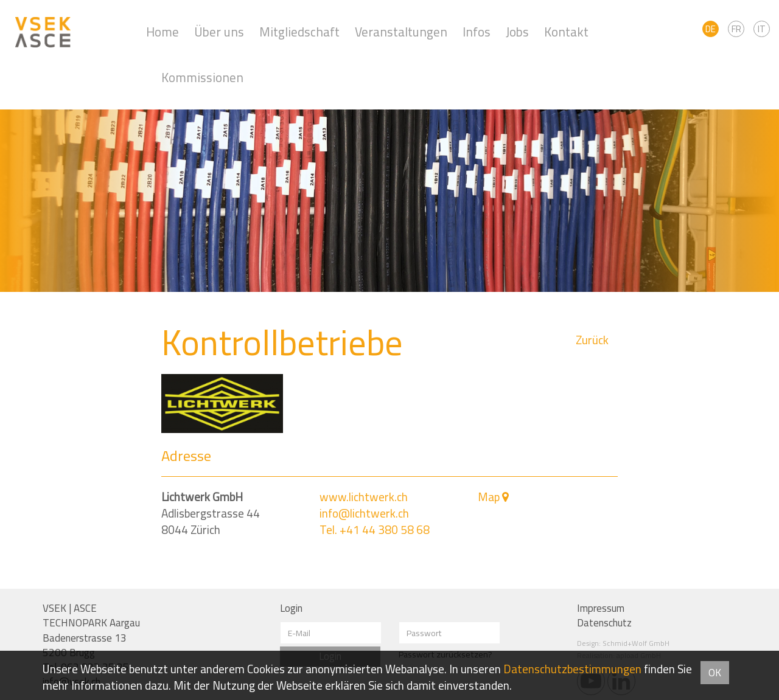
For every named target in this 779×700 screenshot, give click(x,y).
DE (711, 29)
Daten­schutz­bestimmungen (572, 669)
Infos (477, 32)
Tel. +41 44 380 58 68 (375, 530)
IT (762, 29)
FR (736, 29)
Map (489, 497)
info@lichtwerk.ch (364, 513)
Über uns (219, 32)
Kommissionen (202, 78)
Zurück (592, 340)
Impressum (601, 608)
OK (715, 673)
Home (162, 32)
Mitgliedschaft (299, 32)
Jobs (517, 32)
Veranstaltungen (401, 32)
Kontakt (566, 32)
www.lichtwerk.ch (364, 497)
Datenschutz (604, 623)
